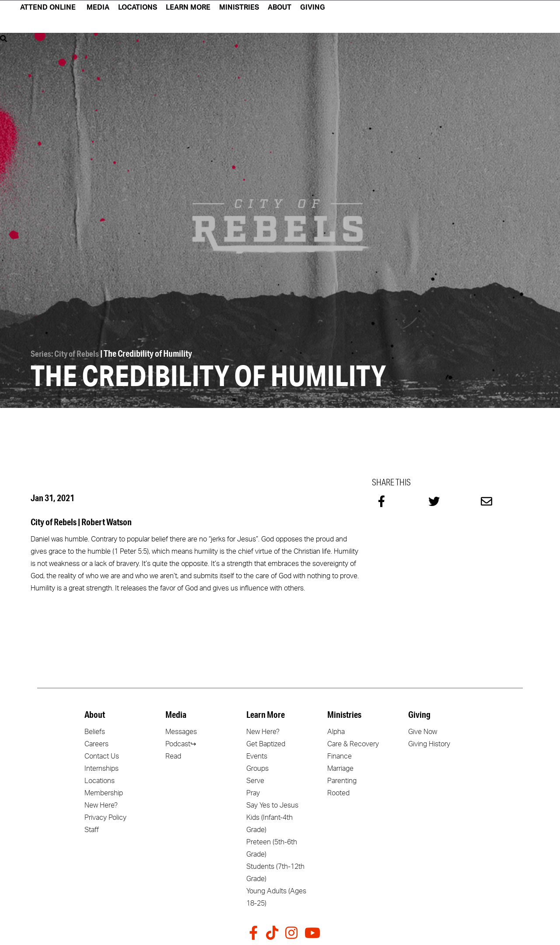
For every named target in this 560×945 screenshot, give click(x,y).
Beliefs (95, 731)
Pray (253, 792)
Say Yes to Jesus (272, 804)
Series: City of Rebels (66, 353)
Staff (92, 829)
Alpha (336, 731)
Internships (101, 767)
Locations (100, 780)
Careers (96, 743)
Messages (181, 731)
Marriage (340, 767)
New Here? (101, 804)
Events (257, 755)
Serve (255, 780)
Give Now (423, 731)
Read (173, 755)
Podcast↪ (181, 743)
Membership (104, 792)
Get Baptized (266, 743)
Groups (257, 767)
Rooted (338, 792)
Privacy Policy (105, 816)
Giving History (429, 743)
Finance (339, 755)
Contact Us (102, 755)
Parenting (342, 780)
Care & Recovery (353, 743)
